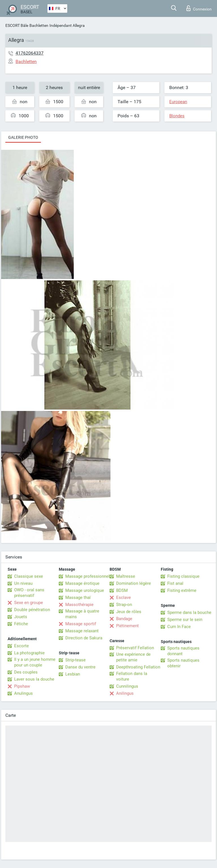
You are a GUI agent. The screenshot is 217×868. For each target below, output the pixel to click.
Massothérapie (79, 605)
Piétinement (127, 626)
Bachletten (39, 25)
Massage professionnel (87, 576)
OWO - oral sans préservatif (29, 593)
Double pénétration (32, 610)
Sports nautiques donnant (183, 651)
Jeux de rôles (129, 612)
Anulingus (23, 693)
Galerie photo (23, 137)
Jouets (21, 617)
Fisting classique (183, 576)
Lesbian (73, 674)
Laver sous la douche (34, 679)
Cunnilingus (127, 686)
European (178, 102)
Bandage (124, 619)
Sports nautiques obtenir (183, 663)
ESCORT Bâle (17, 25)
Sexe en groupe (29, 603)
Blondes (177, 116)
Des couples (26, 672)
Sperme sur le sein (185, 620)
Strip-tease (75, 660)
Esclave (123, 598)
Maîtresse (126, 576)
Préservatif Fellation (135, 648)
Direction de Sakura (84, 638)
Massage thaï (78, 598)
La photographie (29, 653)
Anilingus (125, 693)
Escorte (21, 646)
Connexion (199, 8)
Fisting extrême (182, 590)
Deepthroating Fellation (138, 667)
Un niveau (23, 583)
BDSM (122, 590)
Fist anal (175, 583)
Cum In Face (179, 627)
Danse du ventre (80, 667)
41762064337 (30, 53)
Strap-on (124, 605)
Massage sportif (81, 624)
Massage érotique (82, 583)
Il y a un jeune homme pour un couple (35, 662)
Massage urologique (85, 590)
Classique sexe (29, 576)
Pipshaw (22, 686)
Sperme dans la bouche (189, 612)
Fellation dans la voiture (132, 676)
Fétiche (21, 624)
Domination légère (134, 583)
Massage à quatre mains (82, 614)
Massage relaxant (82, 631)
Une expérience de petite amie (133, 657)
